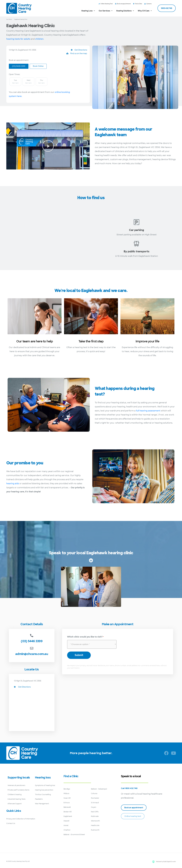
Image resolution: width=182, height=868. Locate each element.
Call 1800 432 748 (129, 788)
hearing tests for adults (18, 39)
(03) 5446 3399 (32, 641)
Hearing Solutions (125, 11)
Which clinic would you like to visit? (85, 637)
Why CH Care (145, 11)
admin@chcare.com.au (32, 654)
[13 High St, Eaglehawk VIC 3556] (45, 238)
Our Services (106, 11)
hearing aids (13, 483)
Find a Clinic (71, 776)
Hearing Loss (88, 11)
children (39, 39)
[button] (48, 146)
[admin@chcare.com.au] (32, 648)
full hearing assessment (148, 411)
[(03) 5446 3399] (32, 635)
